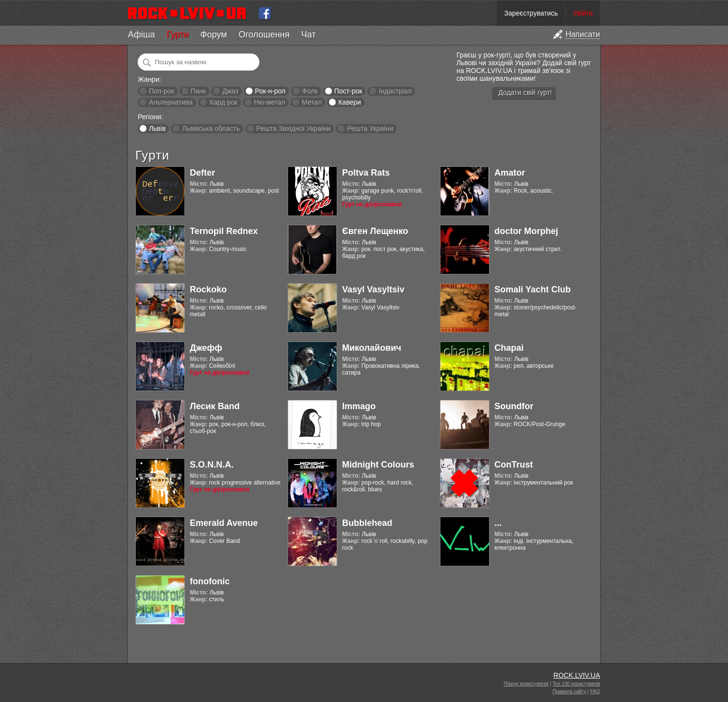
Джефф (206, 348)
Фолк (310, 91)
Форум (214, 35)
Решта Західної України (293, 128)
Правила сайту (570, 692)
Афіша (141, 35)
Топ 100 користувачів (576, 684)
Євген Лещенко (375, 231)
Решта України (370, 128)
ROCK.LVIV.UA (577, 675)
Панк (198, 91)
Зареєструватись (531, 13)
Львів (157, 128)
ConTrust (514, 465)
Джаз (230, 91)
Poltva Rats (366, 173)
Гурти (177, 35)
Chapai (509, 348)
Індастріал (395, 91)
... (498, 523)
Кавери (350, 102)
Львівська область (211, 128)
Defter (202, 173)
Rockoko (208, 289)
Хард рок (223, 102)
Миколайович (372, 348)
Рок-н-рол (270, 91)
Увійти (583, 13)
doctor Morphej (526, 231)
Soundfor (514, 406)
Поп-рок (162, 91)
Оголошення (264, 35)
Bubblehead (367, 523)
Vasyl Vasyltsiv (373, 289)
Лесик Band (215, 406)
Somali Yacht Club (533, 289)
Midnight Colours (378, 465)
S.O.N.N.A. (212, 465)
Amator (510, 173)
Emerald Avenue (224, 523)
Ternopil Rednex (224, 231)
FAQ (595, 692)
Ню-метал (270, 102)
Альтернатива (171, 102)
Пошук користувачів (526, 684)
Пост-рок (348, 91)
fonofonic (210, 581)
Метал (312, 102)
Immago (359, 406)
